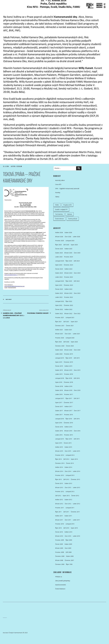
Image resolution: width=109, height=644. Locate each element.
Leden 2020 (59, 354)
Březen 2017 (68, 411)
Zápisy (57, 197)
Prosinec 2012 (60, 491)
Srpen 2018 (59, 382)
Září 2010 (66, 528)
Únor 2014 (68, 471)
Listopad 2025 (70, 241)
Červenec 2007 (69, 560)
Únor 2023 (77, 293)
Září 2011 (66, 512)
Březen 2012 (59, 504)
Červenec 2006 (60, 564)
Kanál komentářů (61, 585)
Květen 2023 (68, 289)
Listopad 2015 (60, 439)
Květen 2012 (59, 500)
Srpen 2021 (74, 322)
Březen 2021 (59, 334)
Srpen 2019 (59, 362)
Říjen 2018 (69, 378)
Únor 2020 (77, 350)
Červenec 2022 (68, 305)
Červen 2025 (59, 249)
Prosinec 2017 (68, 394)
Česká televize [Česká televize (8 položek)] (59, 219)
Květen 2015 (59, 447)
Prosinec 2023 (68, 277)
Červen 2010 (59, 532)
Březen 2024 (68, 273)
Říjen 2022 (69, 301)
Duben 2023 (59, 293)
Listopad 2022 (60, 301)
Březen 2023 (68, 293)
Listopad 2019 (60, 358)
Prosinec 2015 (68, 435)
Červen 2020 (70, 346)
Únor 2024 (77, 273)
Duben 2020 (59, 350)
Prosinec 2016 (68, 415)
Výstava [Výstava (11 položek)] (70, 214)
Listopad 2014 (70, 455)
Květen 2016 (68, 427)
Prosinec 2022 (68, 297)
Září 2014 (66, 459)
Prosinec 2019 (68, 354)
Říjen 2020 (58, 342)
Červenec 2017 (68, 402)
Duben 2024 (59, 273)
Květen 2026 (59, 232)
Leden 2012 (76, 504)
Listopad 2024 (60, 261)
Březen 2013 (59, 487)
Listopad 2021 (70, 317)
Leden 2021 (76, 334)
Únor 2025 (77, 253)
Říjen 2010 (58, 528)
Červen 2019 (59, 366)
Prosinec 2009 (60, 540)
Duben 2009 (68, 544)
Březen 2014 (59, 471)
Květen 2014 (59, 467)
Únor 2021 (68, 334)
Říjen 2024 (69, 261)
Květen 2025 (68, 249)
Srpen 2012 (66, 496)
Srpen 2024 (59, 265)
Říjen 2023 (69, 281)
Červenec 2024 (68, 265)
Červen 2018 (59, 386)
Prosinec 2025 (60, 241)
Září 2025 (66, 245)
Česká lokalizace (60, 589)
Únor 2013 (68, 487)
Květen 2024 (68, 269)
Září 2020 (66, 342)
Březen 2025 (68, 253)
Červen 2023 (59, 289)
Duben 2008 (70, 556)
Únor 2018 (77, 390)
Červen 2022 (59, 309)
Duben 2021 (68, 330)
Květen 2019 (68, 366)
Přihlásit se (59, 577)
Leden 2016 (59, 435)
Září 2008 (69, 552)
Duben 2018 (59, 390)
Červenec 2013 (75, 479)
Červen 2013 (59, 483)
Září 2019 (77, 358)
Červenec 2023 (68, 285)
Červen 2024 (59, 269)
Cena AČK (58, 184)
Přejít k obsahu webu (56, 47)
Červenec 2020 (60, 346)
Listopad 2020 (70, 338)
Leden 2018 (59, 394)
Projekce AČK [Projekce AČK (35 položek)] (67, 205)
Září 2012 (58, 496)
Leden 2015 (76, 451)
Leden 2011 (76, 520)
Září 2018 (77, 378)
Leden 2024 (59, 277)
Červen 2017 (59, 406)
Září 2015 (77, 439)
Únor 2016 (77, 431)
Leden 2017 (59, 415)
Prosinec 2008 (60, 552)
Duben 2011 (68, 516)
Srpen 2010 (74, 528)
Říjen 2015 (69, 439)
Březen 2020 (68, 350)
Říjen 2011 (58, 512)
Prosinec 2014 (60, 455)
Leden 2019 (59, 374)
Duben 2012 (68, 500)
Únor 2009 (68, 548)
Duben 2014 (68, 467)
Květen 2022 (68, 309)
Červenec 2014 (60, 463)
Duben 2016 (59, 431)
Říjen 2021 (58, 322)
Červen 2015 (68, 443)
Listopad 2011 (70, 508)
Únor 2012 (68, 504)
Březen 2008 (59, 560)
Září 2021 (66, 322)
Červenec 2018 (68, 382)
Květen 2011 (59, 516)
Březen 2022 (68, 313)
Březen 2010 (59, 536)
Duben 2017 (59, 411)
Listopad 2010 (70, 524)
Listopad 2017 (60, 398)
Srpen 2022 (59, 305)
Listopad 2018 (60, 378)
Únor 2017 (77, 411)
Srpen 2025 (74, 245)
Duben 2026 (68, 232)
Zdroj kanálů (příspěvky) (63, 581)
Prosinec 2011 (60, 508)
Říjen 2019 (69, 358)
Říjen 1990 (69, 564)
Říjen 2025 (58, 245)
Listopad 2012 (70, 491)
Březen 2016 (68, 431)
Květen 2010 (68, 532)
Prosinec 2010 (60, 524)
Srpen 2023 (59, 285)
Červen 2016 (59, 427)
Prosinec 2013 (60, 475)
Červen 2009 (59, 544)
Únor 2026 (68, 237)
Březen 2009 (59, 548)
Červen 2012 (75, 496)
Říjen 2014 (58, 459)
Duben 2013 (68, 483)
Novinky (9, 299)
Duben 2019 (59, 370)
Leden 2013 (76, 487)
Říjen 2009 (69, 540)
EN (105, 7)
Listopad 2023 (60, 281)
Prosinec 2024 (68, 257)
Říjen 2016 (69, 419)
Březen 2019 (68, 370)
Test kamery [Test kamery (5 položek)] (59, 214)
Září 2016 (77, 419)
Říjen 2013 (58, 479)
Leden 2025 (59, 257)
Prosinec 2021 (60, 317)
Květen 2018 (68, 386)
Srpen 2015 (59, 443)
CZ (105, 4)
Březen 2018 (68, 390)
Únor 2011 (68, 520)
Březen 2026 (59, 237)
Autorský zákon (60, 180)
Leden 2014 (76, 471)
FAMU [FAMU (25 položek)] (57, 205)
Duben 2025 (59, 253)
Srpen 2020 (74, 342)
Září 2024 (77, 261)
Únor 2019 (77, 370)
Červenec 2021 (60, 326)
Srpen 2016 (59, 423)
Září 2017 (77, 398)
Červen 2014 (70, 463)
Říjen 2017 (69, 398)
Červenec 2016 (68, 423)
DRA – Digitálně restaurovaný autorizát (67, 189)
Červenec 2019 (68, 362)
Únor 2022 (77, 313)
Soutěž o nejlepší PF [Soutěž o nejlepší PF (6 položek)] (61, 209)
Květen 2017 (68, 406)
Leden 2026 (76, 237)
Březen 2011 (59, 520)
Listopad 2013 (70, 475)
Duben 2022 (59, 313)
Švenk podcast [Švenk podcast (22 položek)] (73, 219)
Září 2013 (66, 479)
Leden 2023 (59, 297)
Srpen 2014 (74, 459)
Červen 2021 (70, 326)
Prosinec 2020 (60, 338)
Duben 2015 (68, 447)
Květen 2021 (59, 330)
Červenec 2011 (75, 512)
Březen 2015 (59, 451)
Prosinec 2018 (68, 374)
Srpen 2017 (59, 402)
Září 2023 (77, 281)
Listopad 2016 (60, 419)
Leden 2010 (76, 536)
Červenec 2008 (60, 556)
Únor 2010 (68, 536)
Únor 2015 (68, 451)
